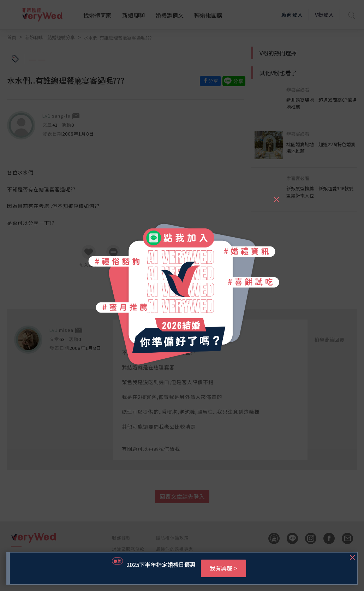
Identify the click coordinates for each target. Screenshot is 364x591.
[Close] (276, 196)
